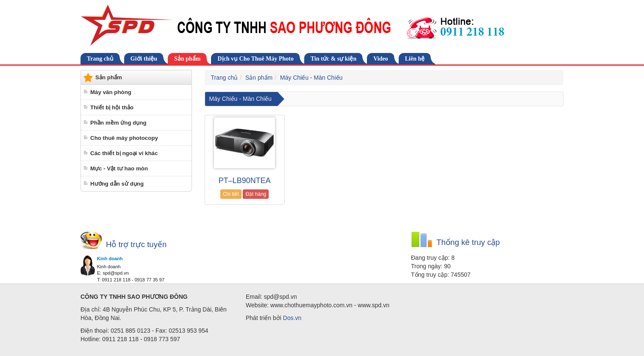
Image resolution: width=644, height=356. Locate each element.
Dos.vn (292, 318)
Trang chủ (100, 59)
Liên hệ (415, 59)
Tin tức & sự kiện (333, 59)
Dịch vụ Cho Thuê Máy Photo (255, 59)
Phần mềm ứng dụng (118, 123)
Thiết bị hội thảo (112, 107)
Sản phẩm (187, 59)
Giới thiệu (144, 59)
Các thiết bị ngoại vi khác (124, 153)
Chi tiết (231, 194)
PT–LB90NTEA (245, 181)
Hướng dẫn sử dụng (117, 184)
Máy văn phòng (111, 92)
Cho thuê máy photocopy (124, 138)
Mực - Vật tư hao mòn (119, 168)
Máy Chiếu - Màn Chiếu (311, 78)
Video (380, 59)
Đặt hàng (256, 194)
